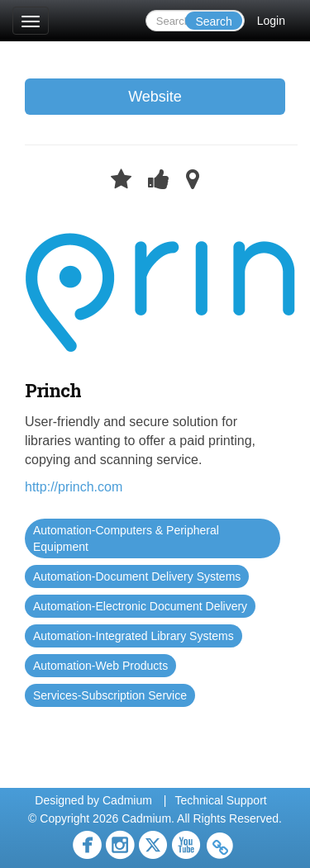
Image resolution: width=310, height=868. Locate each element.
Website (155, 97)
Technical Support (220, 800)
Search (213, 21)
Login (271, 21)
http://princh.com (74, 487)
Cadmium (127, 800)
